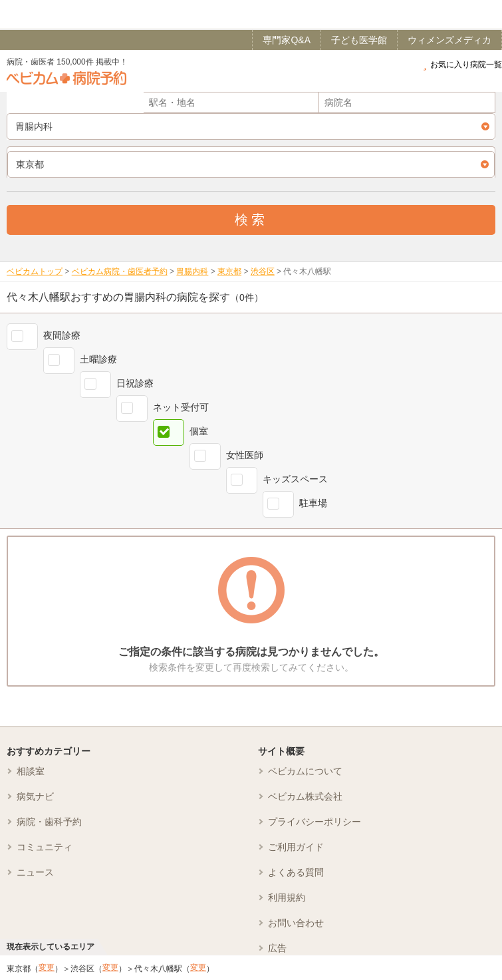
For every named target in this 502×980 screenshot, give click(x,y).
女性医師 (245, 455)
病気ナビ (35, 796)
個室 (199, 431)
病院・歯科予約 (49, 822)
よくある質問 (296, 872)
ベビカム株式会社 (305, 796)
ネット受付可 (181, 407)
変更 (47, 967)
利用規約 (287, 898)
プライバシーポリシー (314, 822)
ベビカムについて (305, 771)
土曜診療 (98, 359)
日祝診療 (135, 383)
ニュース (35, 872)
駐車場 (313, 503)
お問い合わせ (296, 923)
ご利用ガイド (296, 847)
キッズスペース (295, 479)
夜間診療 (62, 335)
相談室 (31, 771)
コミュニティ (45, 847)
